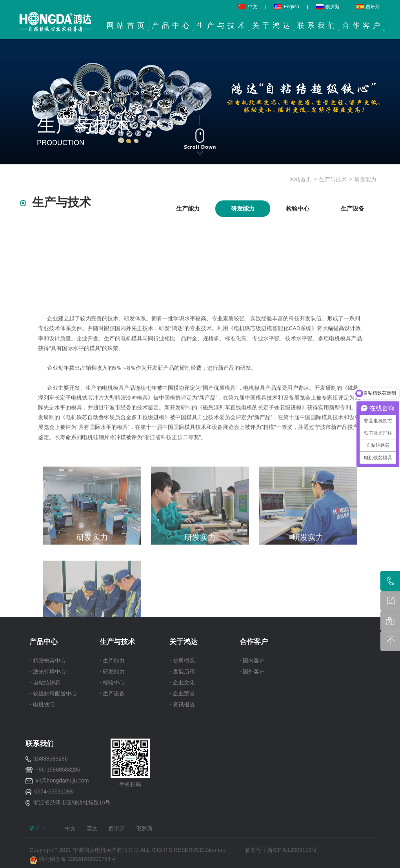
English (286, 7)
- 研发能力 (112, 671)
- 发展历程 (182, 671)
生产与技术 (333, 179)
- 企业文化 (182, 682)
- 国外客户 (252, 671)
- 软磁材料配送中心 (53, 693)
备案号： (256, 850)
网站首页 (300, 179)
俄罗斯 (328, 7)
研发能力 (365, 179)
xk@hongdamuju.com (62, 781)
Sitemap (215, 850)
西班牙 (368, 7)
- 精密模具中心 (48, 661)
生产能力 (188, 208)
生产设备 (353, 208)
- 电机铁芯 (42, 704)
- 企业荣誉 (182, 693)
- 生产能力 (112, 661)
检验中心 (298, 208)
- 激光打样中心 (48, 671)
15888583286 (51, 759)
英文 (92, 828)
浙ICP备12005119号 (294, 850)
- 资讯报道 (182, 704)
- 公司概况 (182, 661)
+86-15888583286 (58, 770)
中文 (248, 7)
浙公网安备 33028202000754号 (73, 859)
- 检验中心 (112, 682)
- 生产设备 (112, 693)
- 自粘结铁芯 (45, 682)
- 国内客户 (252, 661)
